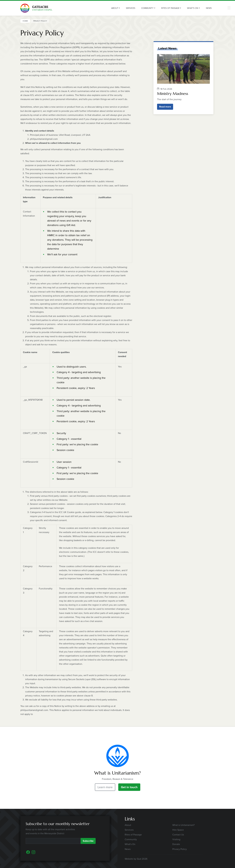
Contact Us (178, 835)
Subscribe (88, 841)
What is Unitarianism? (183, 825)
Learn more (105, 787)
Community (131, 839)
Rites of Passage (133, 835)
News (209, 8)
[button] (229, 8)
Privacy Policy (180, 849)
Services (131, 8)
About (128, 825)
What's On (130, 844)
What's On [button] (193, 8)
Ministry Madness (173, 94)
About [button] (115, 8)
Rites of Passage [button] (170, 8)
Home (25, 21)
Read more (165, 107)
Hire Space (178, 830)
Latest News (167, 48)
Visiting (176, 839)
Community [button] (147, 8)
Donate (176, 844)
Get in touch (129, 787)
